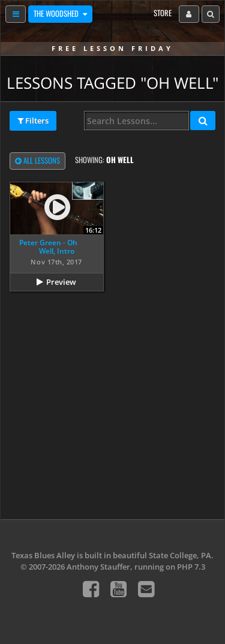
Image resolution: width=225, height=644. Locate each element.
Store (163, 13)
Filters (33, 121)
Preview (61, 282)
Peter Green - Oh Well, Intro (48, 247)
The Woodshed (57, 13)
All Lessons (37, 161)
